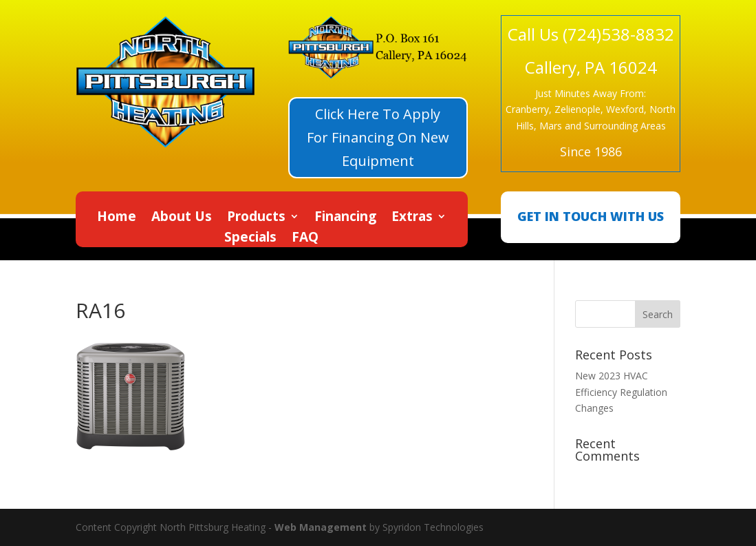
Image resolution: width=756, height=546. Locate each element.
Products (256, 218)
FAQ (305, 239)
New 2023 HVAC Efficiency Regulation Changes (621, 392)
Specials (250, 239)
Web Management (321, 527)
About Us (182, 218)
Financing (345, 218)
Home (117, 218)
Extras (412, 218)
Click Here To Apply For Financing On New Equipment (378, 137)
